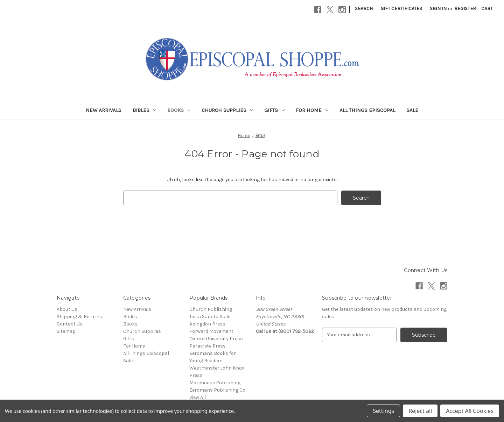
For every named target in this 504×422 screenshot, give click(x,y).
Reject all (420, 411)
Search (364, 9)
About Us (67, 309)
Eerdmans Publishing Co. (218, 390)
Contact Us (70, 324)
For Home (312, 110)
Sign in (438, 9)
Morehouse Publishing (215, 383)
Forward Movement (211, 331)
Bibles (144, 110)
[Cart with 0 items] (487, 9)
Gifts (274, 110)
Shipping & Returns (79, 317)
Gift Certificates (401, 9)
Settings (383, 411)
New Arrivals (104, 110)
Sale (412, 110)
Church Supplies (227, 110)
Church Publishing (211, 309)
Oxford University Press (216, 339)
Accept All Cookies (470, 411)
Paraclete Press (208, 346)
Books (179, 110)
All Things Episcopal (367, 110)
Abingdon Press (207, 324)
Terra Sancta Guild (210, 317)
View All (198, 397)
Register (465, 9)
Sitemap (66, 331)
